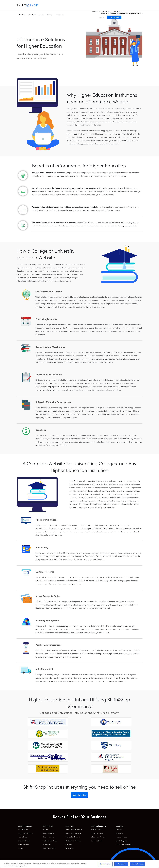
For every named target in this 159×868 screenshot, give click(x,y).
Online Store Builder (49, 848)
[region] (79, 864)
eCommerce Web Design (74, 829)
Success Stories (23, 837)
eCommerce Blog (23, 844)
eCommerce (47, 844)
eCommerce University (99, 837)
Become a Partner (122, 837)
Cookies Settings (106, 864)
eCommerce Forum (98, 833)
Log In (122, 8)
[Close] (155, 864)
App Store (69, 844)
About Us (119, 829)
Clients (62, 6)
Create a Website (48, 837)
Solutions (53, 6)
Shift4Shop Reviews (24, 841)
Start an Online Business (73, 841)
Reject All (121, 864)
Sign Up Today (79, 795)
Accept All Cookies (137, 864)
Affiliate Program (121, 841)
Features (44, 6)
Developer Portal (97, 841)
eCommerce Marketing (73, 833)
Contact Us (119, 833)
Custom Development (73, 837)
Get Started (135, 8)
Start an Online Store (49, 841)
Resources (80, 6)
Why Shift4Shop (23, 829)
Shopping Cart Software (25, 833)
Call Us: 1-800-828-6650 (124, 844)
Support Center (96, 829)
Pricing (71, 6)
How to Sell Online (49, 833)
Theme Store (70, 848)
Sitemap (20, 848)
